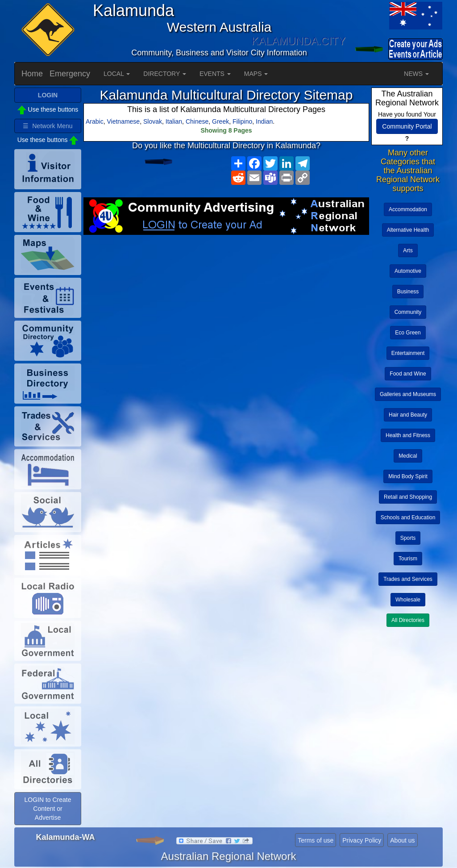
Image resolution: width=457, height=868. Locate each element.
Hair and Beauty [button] (408, 415)
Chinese (197, 121)
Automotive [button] (408, 271)
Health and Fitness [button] (408, 435)
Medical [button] (408, 456)
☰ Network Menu (48, 126)
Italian (174, 121)
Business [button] (408, 292)
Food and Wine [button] (408, 374)
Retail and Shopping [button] (408, 497)
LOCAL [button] (117, 74)
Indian (264, 121)
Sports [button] (408, 538)
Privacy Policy (362, 840)
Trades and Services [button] (408, 579)
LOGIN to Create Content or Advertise (48, 809)
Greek (220, 121)
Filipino (242, 121)
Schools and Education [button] (408, 517)
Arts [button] (408, 250)
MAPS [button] (256, 74)
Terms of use (316, 840)
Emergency (70, 74)
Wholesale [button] (408, 600)
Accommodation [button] (408, 209)
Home (32, 74)
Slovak (153, 121)
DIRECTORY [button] (165, 74)
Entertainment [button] (408, 353)
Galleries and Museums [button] (408, 394)
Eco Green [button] (408, 333)
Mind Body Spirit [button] (408, 476)
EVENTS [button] (215, 74)
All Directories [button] (408, 620)
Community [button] (408, 312)
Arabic (95, 121)
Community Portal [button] (407, 126)
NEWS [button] (416, 74)
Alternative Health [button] (408, 230)
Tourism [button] (408, 559)
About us (402, 840)
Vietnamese (123, 121)
